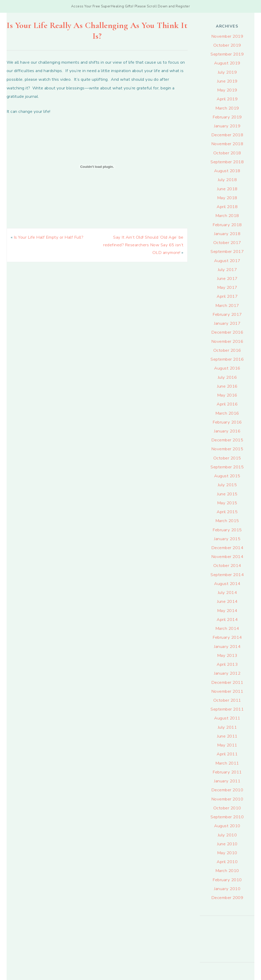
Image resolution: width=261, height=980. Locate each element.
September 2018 (227, 162)
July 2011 (227, 727)
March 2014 (227, 628)
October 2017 (227, 243)
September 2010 (227, 817)
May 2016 (227, 395)
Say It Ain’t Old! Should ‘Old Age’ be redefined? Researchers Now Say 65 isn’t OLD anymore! (143, 245)
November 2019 (227, 36)
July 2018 (227, 180)
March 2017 (227, 305)
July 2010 (227, 835)
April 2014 (227, 620)
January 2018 (227, 234)
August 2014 (227, 584)
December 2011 (227, 682)
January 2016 (227, 431)
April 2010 (227, 862)
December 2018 (227, 135)
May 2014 (227, 611)
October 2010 (227, 808)
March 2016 (227, 413)
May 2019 (227, 90)
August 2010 (227, 826)
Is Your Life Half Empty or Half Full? (49, 237)
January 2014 (227, 646)
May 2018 (227, 198)
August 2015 (227, 476)
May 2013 (227, 655)
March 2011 (227, 763)
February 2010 (227, 880)
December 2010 (227, 790)
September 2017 (227, 251)
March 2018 (227, 216)
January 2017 (227, 323)
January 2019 (227, 126)
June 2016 (227, 386)
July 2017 (227, 270)
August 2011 (227, 718)
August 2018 (227, 171)
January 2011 (227, 781)
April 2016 (227, 404)
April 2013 (227, 664)
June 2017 (227, 278)
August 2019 (227, 63)
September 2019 (227, 54)
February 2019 (227, 117)
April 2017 (227, 296)
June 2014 (227, 601)
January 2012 (227, 673)
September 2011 (227, 709)
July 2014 (227, 593)
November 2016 (227, 341)
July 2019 (227, 72)
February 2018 (227, 225)
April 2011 (227, 754)
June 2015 (227, 494)
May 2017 (227, 287)
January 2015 (227, 539)
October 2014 (227, 566)
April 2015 (227, 512)
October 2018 (227, 153)
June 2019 (227, 81)
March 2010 (227, 871)
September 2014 (227, 575)
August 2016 (227, 368)
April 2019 (227, 99)
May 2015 (227, 503)
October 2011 (227, 700)
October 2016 (227, 350)
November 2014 (227, 557)
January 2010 (227, 889)
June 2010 (227, 844)
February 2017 (227, 314)
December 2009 (227, 898)
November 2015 (227, 449)
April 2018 (227, 207)
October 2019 (227, 45)
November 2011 (227, 691)
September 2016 (227, 359)
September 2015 (227, 467)
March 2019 (227, 108)
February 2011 (227, 772)
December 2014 (227, 548)
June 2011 (227, 736)
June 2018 (227, 189)
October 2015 (227, 458)
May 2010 (227, 853)
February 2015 (227, 530)
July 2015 (227, 485)
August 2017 (227, 261)
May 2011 (227, 745)
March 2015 (227, 521)
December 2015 (227, 440)
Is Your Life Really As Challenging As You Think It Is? (97, 31)
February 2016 (227, 422)
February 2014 (227, 637)
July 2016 (227, 377)
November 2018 (227, 144)
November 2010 (227, 799)
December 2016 (227, 332)
